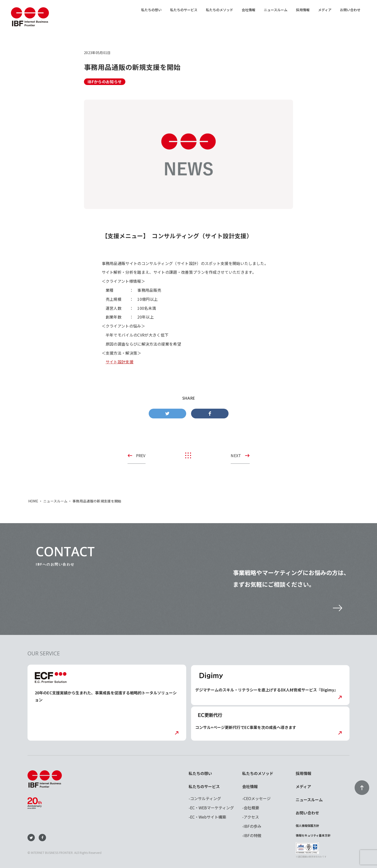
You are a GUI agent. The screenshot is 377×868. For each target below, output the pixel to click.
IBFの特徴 (253, 835)
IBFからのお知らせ (105, 82)
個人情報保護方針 (307, 826)
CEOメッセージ (257, 798)
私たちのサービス (184, 10)
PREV (141, 455)
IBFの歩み (253, 826)
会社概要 (251, 808)
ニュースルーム (276, 10)
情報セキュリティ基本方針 (313, 835)
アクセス (251, 817)
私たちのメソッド (220, 10)
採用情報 (303, 10)
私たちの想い (151, 10)
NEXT (236, 455)
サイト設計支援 (120, 362)
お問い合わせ (350, 10)
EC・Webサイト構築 (208, 817)
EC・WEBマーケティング (212, 808)
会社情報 (248, 10)
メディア (325, 10)
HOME (33, 501)
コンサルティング (206, 798)
